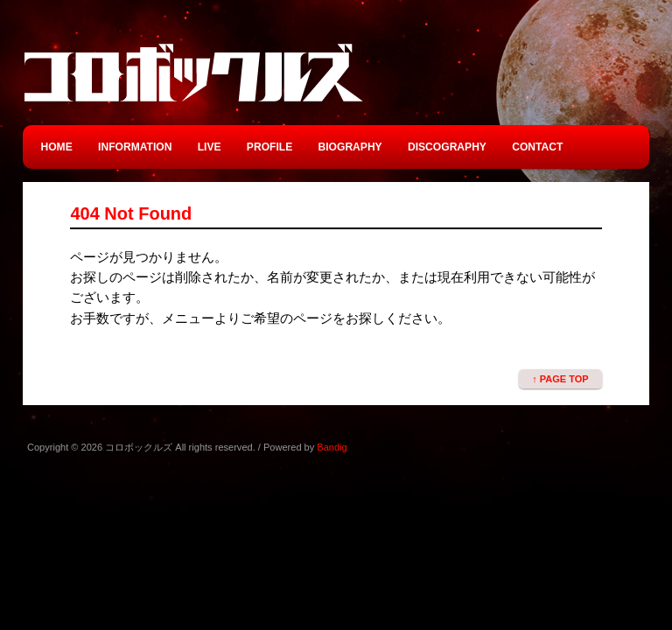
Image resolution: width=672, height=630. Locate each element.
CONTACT (537, 147)
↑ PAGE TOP (560, 379)
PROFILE (269, 147)
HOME (57, 147)
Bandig (332, 447)
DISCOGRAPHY (447, 147)
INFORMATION (135, 147)
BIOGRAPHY (350, 147)
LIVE (210, 147)
